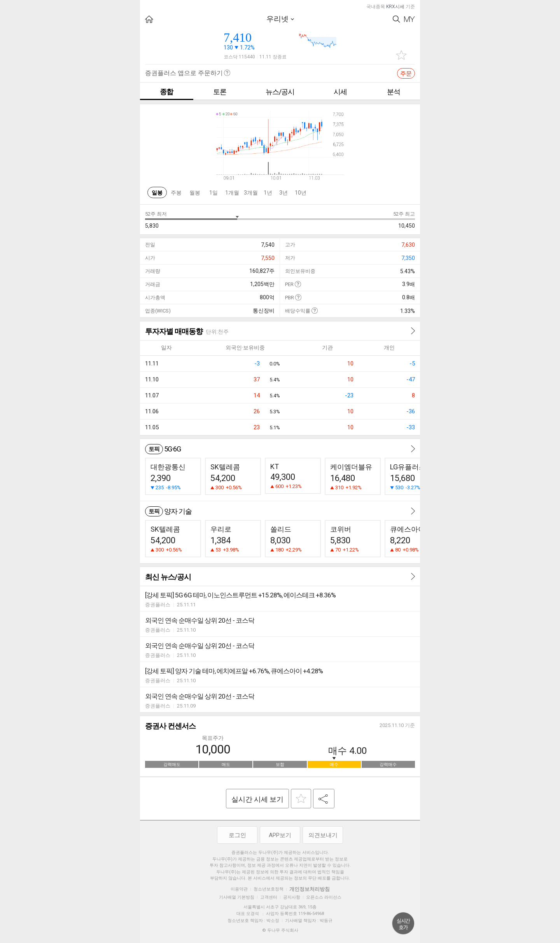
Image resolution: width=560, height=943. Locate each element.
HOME (149, 19)
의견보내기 (323, 835)
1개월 (232, 193)
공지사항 (292, 897)
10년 (301, 193)
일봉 (157, 193)
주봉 (176, 193)
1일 (213, 193)
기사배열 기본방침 (237, 897)
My (409, 19)
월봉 (195, 193)
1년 (268, 193)
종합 (166, 92)
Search (396, 19)
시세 (340, 92)
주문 (406, 74)
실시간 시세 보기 (257, 799)
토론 (220, 92)
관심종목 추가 (401, 55)
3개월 (251, 193)
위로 (403, 924)
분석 (394, 92)
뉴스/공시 (280, 92)
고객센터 (269, 897)
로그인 (237, 835)
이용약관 (239, 889)
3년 (283, 193)
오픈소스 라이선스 (324, 897)
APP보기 (280, 835)
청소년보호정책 (269, 889)
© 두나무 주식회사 (280, 930)
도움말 (298, 284)
